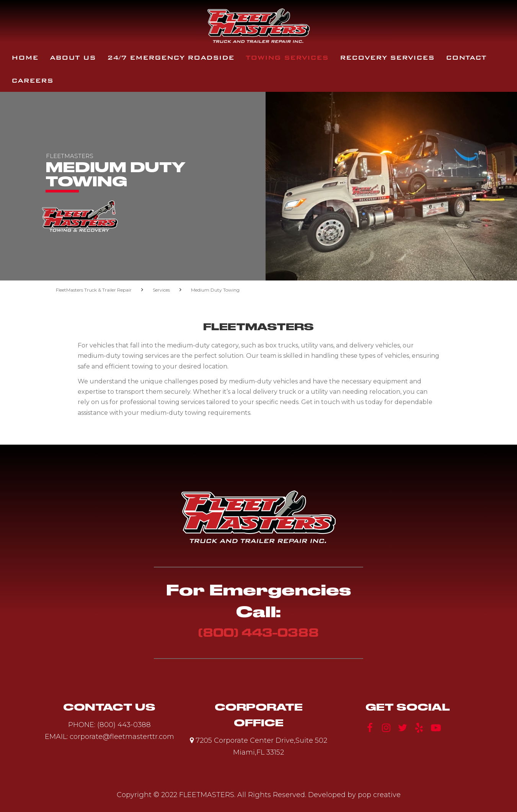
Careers (32, 81)
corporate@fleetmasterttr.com (122, 737)
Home (25, 58)
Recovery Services (387, 58)
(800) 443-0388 (258, 632)
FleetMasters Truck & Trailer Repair (94, 290)
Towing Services (287, 58)
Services (161, 290)
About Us (73, 58)
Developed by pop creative (354, 795)
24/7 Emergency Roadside (171, 58)
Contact (466, 58)
